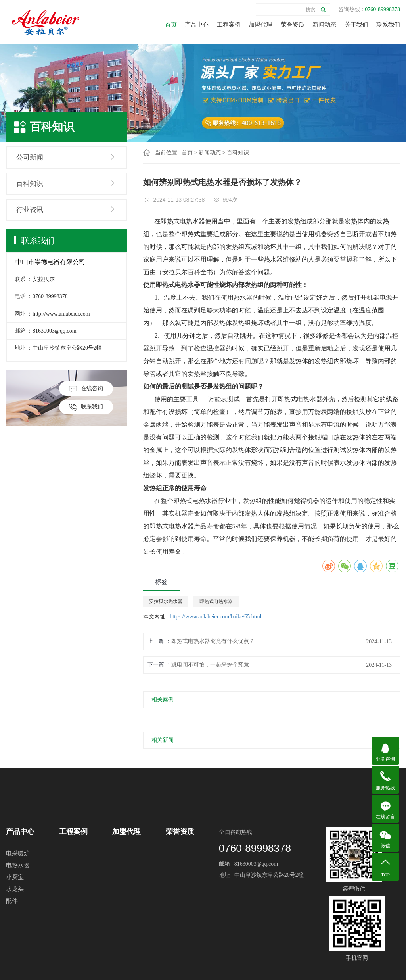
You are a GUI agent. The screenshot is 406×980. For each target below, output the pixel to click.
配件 (12, 901)
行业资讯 (30, 210)
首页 (171, 25)
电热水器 (18, 865)
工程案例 (229, 25)
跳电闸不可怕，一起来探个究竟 (210, 665)
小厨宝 (15, 877)
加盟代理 (260, 25)
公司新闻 (30, 157)
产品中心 (197, 25)
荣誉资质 (293, 25)
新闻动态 (324, 25)
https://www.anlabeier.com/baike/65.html (215, 617)
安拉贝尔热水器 (166, 601)
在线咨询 (86, 389)
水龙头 (15, 889)
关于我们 (356, 25)
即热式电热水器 (216, 601)
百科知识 (30, 184)
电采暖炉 (18, 853)
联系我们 (388, 25)
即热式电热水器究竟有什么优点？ (213, 641)
